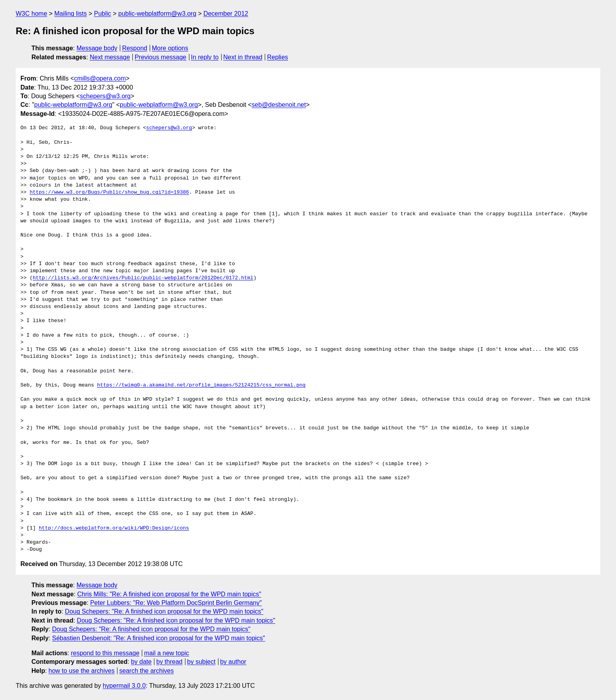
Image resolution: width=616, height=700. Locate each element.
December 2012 (226, 14)
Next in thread (243, 57)
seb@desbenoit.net (279, 105)
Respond (135, 48)
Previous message (161, 57)
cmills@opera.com (100, 78)
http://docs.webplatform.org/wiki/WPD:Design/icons (114, 528)
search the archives (147, 671)
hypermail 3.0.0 (124, 686)
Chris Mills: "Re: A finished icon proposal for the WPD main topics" (169, 594)
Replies (278, 57)
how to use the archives (82, 671)
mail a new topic (167, 653)
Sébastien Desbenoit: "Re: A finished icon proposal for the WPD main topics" (158, 638)
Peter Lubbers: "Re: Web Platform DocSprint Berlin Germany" (176, 603)
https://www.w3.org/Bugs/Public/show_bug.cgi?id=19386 (109, 192)
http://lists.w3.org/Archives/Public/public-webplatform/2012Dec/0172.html (143, 278)
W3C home (31, 14)
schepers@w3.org (105, 96)
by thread (170, 662)
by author (233, 662)
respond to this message (105, 653)
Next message (110, 57)
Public (103, 14)
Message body (97, 48)
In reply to (205, 57)
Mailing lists (71, 14)
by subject (201, 662)
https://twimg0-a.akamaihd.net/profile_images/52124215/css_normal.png (201, 385)
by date (141, 662)
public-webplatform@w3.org (157, 14)
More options (170, 48)
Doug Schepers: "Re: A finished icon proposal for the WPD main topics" (164, 611)
